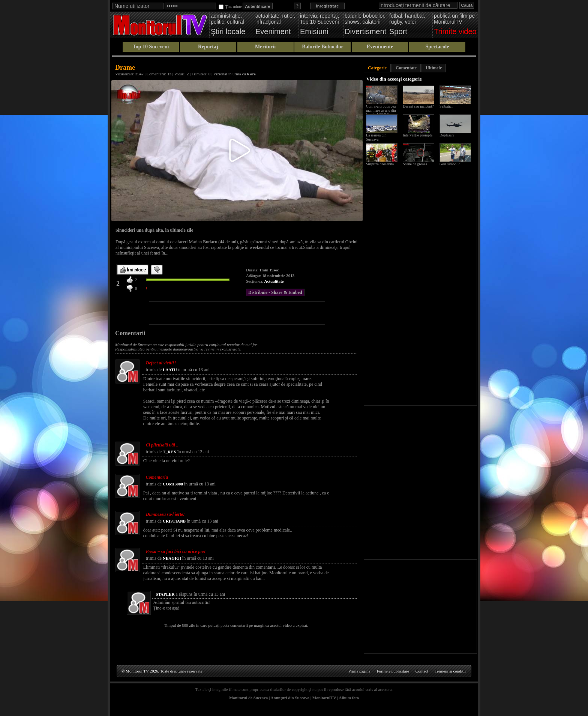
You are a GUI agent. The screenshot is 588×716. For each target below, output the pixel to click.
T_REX (169, 452)
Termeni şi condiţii (450, 671)
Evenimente (380, 47)
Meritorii (265, 47)
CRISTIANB (174, 521)
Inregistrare (328, 6)
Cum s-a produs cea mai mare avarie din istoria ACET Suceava (383, 110)
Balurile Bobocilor (322, 47)
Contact (422, 671)
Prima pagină (359, 671)
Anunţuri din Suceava (290, 698)
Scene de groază (415, 164)
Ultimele (434, 68)
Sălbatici (446, 106)
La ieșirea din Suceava (376, 137)
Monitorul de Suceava (248, 698)
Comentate (406, 68)
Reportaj (208, 47)
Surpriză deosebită (380, 164)
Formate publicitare (393, 671)
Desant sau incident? (418, 106)
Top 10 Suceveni (151, 47)
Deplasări (447, 135)
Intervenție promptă (418, 135)
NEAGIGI (172, 558)
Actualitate (274, 281)
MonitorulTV (324, 698)
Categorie (377, 68)
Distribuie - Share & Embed (275, 292)
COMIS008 (173, 484)
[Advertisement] (237, 313)
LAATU (170, 370)
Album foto (349, 698)
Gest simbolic (450, 164)
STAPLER (165, 594)
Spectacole (437, 47)
